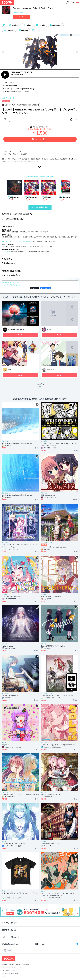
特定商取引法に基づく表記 (11, 271)
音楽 (3, 98)
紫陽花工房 (51, 370)
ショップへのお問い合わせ (11, 275)
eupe (49, 329)
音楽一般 (11, 98)
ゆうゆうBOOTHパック (24, 241)
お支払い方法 (9, 263)
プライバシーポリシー (18, 967)
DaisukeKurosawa (19, 13)
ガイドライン (6, 967)
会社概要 (4, 964)
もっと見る (40, 386)
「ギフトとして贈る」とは (13, 219)
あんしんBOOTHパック (9, 241)
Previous (4, 53)
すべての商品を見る (40, 207)
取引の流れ (8, 259)
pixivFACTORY (6, 252)
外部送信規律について (8, 970)
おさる (10, 370)
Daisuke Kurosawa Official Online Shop (40, 176)
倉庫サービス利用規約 (23, 964)
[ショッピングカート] (73, 2)
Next (76, 53)
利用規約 (12, 964)
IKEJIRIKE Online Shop (16, 329)
